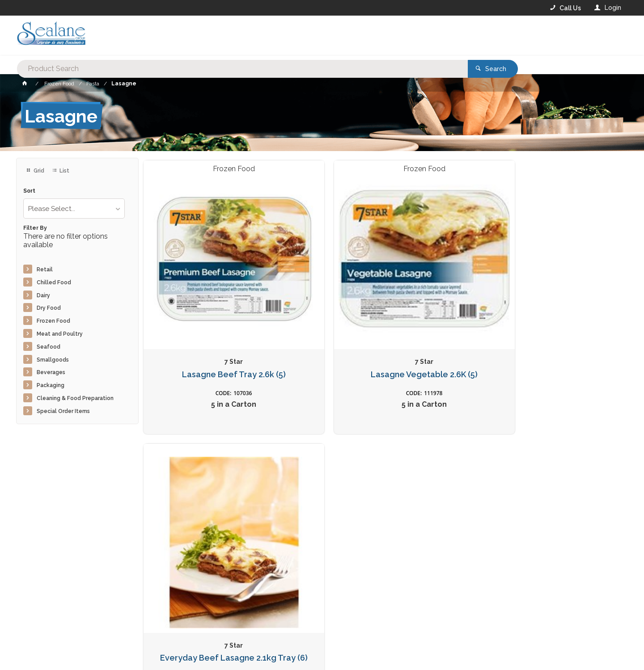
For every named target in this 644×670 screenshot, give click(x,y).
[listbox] (74, 209)
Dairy (43, 295)
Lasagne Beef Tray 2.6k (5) (199, 308)
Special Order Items (63, 411)
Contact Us (40, 614)
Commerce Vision (68, 648)
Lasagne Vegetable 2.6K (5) (322, 308)
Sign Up (530, 471)
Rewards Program (468, 615)
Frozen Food (53, 321)
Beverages (51, 372)
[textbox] (286, 36)
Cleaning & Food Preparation (75, 398)
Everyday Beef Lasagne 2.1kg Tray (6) (444, 308)
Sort (29, 191)
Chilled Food (54, 282)
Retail (45, 270)
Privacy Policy (366, 489)
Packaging (51, 385)
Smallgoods (53, 360)
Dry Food (49, 308)
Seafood (49, 347)
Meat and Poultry (60, 334)
